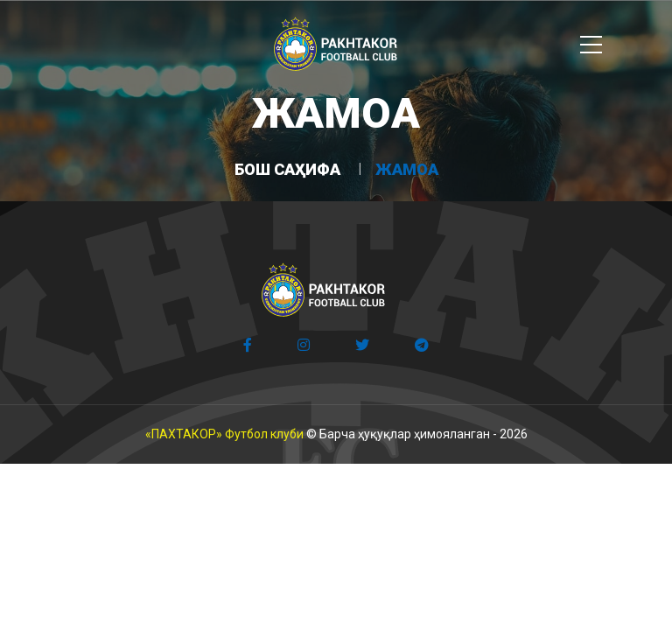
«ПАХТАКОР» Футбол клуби (224, 434)
